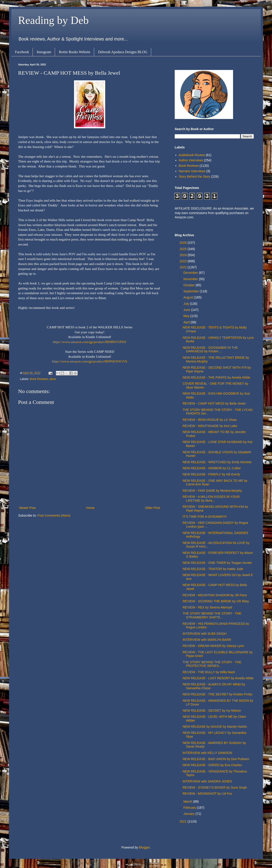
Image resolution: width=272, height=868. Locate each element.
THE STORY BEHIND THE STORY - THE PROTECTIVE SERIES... (212, 664)
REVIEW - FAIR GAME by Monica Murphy (212, 491)
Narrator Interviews (192, 171)
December (191, 273)
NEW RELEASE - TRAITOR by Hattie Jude (213, 569)
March (188, 801)
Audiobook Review (192, 155)
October (189, 285)
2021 (184, 821)
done (53, 379)
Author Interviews (191, 160)
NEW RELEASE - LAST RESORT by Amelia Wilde (218, 678)
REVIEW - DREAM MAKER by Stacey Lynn (213, 646)
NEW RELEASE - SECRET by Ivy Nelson (212, 711)
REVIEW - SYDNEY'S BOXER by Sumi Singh (215, 787)
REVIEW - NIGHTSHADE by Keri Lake (210, 426)
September (191, 291)
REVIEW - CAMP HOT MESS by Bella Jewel (214, 403)
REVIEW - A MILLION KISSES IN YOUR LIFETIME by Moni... (211, 499)
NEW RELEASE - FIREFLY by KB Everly (211, 474)
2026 (184, 243)
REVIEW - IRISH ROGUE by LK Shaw (210, 420)
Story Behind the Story (195, 176)
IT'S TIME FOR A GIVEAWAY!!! (205, 517)
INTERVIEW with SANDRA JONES (207, 781)
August (189, 297)
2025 (184, 249)
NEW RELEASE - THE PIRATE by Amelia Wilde (216, 377)
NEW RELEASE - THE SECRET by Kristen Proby (217, 694)
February (190, 808)
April (187, 322)
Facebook (22, 52)
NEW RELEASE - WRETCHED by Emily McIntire (217, 462)
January (189, 814)
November (191, 279)
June (187, 310)
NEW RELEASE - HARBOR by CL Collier (212, 468)
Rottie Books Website (75, 52)
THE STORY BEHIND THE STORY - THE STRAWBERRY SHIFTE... (212, 615)
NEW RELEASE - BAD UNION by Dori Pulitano (216, 759)
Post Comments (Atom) (54, 515)
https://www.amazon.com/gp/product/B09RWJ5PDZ (90, 342)
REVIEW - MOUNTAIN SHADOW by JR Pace (215, 595)
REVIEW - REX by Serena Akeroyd (207, 607)
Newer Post (27, 508)
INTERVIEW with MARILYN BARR (207, 640)
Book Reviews (39, 379)
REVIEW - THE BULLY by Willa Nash (209, 672)
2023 (184, 261)
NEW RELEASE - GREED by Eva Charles (212, 765)
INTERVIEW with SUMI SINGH (204, 634)
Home (90, 508)
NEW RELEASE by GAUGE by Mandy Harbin (215, 727)
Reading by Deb (53, 20)
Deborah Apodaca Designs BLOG (123, 52)
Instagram (44, 52)
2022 (184, 267)
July (187, 304)
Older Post (153, 508)
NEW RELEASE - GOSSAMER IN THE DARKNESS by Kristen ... (210, 349)
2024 (184, 255)
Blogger (144, 847)
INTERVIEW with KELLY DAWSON (207, 753)
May (187, 316)
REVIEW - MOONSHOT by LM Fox (207, 794)
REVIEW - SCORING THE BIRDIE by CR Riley (216, 601)
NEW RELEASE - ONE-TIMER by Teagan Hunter (217, 563)
